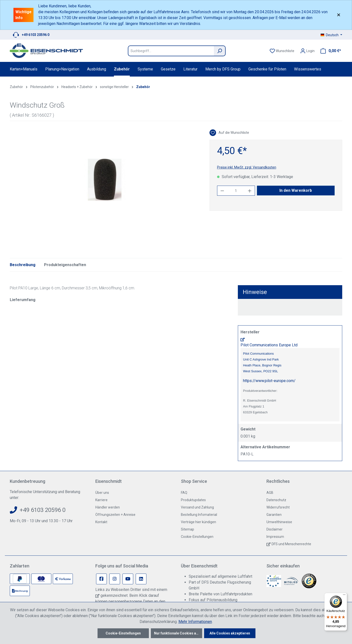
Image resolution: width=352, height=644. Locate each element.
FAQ (184, 493)
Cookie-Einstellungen (197, 537)
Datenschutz (276, 500)
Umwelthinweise (279, 522)
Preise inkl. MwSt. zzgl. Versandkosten (247, 167)
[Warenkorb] (329, 51)
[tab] (23, 265)
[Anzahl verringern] (222, 191)
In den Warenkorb (296, 190)
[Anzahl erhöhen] (250, 191)
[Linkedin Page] (141, 579)
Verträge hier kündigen (198, 522)
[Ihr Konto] (307, 51)
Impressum (275, 537)
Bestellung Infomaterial (199, 515)
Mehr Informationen (195, 622)
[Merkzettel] (282, 51)
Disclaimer (275, 529)
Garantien (274, 515)
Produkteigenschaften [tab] (65, 265)
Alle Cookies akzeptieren (230, 633)
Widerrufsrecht (278, 507)
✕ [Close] (339, 15)
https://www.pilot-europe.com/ (269, 381)
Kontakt (101, 522)
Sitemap (187, 529)
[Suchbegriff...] (171, 51)
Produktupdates (193, 500)
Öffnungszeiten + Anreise (115, 515)
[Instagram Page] (115, 579)
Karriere (101, 500)
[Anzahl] (236, 191)
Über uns (102, 493)
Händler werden (108, 507)
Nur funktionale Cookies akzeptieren (178, 633)
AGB (270, 493)
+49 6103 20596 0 (36, 35)
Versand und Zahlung (197, 507)
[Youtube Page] (128, 579)
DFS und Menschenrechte (291, 544)
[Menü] (344, 596)
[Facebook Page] (101, 579)
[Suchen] (220, 51)
